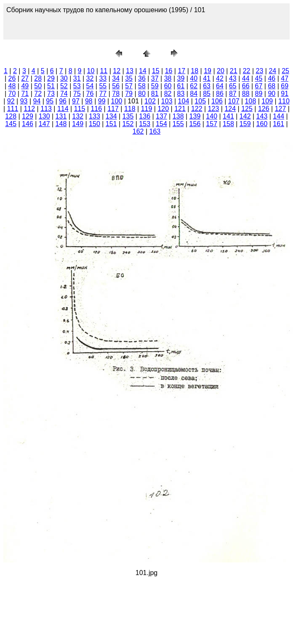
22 (247, 71)
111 (13, 109)
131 (61, 116)
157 (212, 124)
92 (11, 101)
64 (220, 86)
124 (230, 109)
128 (11, 116)
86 (220, 94)
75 (77, 94)
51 (51, 86)
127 (281, 109)
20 (221, 71)
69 (285, 86)
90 (272, 94)
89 (259, 94)
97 (76, 101)
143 (262, 116)
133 (95, 116)
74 (64, 94)
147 (44, 124)
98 (89, 101)
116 (96, 109)
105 (200, 101)
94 (37, 101)
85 (207, 94)
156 (195, 124)
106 (217, 101)
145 (11, 124)
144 (278, 116)
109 (267, 101)
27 (25, 78)
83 (181, 94)
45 (259, 78)
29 (51, 78)
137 (161, 116)
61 (181, 86)
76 (90, 94)
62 (194, 86)
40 (194, 78)
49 (25, 86)
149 (78, 124)
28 (38, 78)
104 (184, 101)
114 (63, 109)
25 (285, 71)
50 (38, 86)
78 (116, 94)
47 (285, 78)
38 (168, 78)
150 (95, 124)
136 (145, 116)
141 (228, 116)
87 (233, 94)
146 (28, 124)
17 (181, 71)
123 (214, 109)
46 (272, 78)
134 (111, 116)
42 (220, 78)
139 (195, 116)
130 (44, 116)
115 (80, 109)
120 (163, 109)
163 (155, 131)
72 (38, 94)
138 (178, 116)
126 (264, 109)
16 (169, 71)
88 (246, 94)
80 (142, 94)
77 (103, 94)
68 (272, 86)
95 (50, 101)
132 (78, 116)
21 (234, 71)
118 (130, 109)
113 (46, 109)
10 (91, 71)
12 (117, 71)
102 (150, 101)
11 (104, 71)
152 (128, 124)
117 (113, 109)
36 (142, 78)
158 (228, 124)
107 (234, 101)
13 (130, 71)
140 (212, 116)
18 (194, 71)
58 (142, 86)
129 (28, 116)
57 (129, 86)
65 (233, 86)
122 (197, 109)
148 (61, 124)
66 (246, 86)
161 (278, 124)
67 (259, 86)
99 (102, 101)
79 (129, 94)
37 (155, 78)
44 (246, 78)
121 (180, 109)
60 (168, 86)
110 (284, 101)
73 (51, 94)
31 (77, 78)
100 (117, 101)
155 (178, 124)
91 (285, 94)
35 (129, 78)
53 (77, 86)
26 (12, 78)
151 (111, 124)
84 (194, 94)
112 (29, 109)
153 (145, 124)
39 (181, 78)
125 (247, 109)
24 (272, 71)
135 (128, 116)
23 (260, 71)
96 (63, 101)
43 (233, 78)
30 (64, 78)
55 (103, 86)
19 (208, 71)
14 (143, 71)
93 (24, 101)
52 (64, 86)
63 (207, 86)
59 (155, 86)
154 (161, 124)
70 (12, 94)
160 (262, 124)
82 (168, 94)
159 (245, 124)
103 (167, 101)
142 (245, 116)
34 (116, 78)
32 (90, 78)
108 (251, 101)
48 (12, 86)
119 (147, 109)
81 (155, 94)
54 (90, 86)
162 (138, 131)
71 (25, 94)
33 (103, 78)
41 (207, 78)
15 (156, 71)
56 (116, 86)
